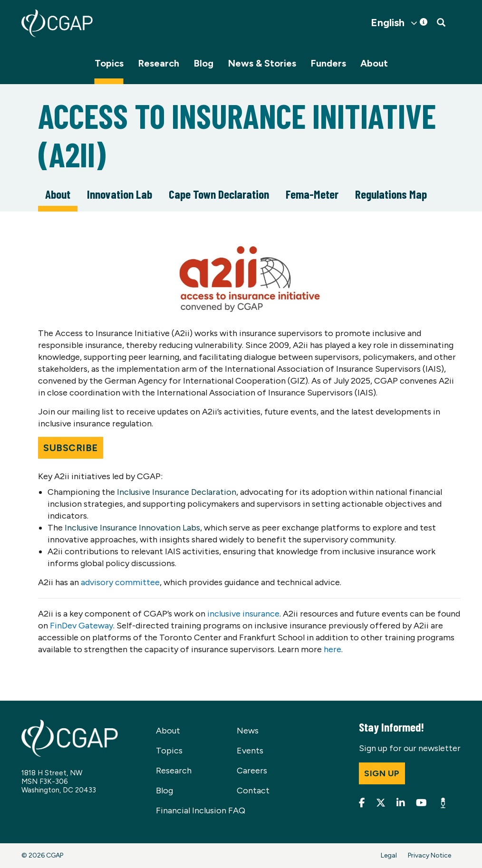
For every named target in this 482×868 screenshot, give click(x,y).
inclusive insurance (243, 614)
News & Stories (262, 63)
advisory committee (120, 582)
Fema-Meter (312, 194)
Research (159, 63)
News (248, 731)
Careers (252, 771)
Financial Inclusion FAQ (201, 810)
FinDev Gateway (82, 626)
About (374, 63)
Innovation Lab (120, 194)
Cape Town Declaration (219, 194)
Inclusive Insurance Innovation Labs (132, 528)
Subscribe (71, 448)
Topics (109, 63)
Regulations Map (391, 194)
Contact (253, 791)
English (388, 23)
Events (250, 751)
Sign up (382, 773)
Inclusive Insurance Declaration (177, 492)
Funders (328, 63)
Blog (203, 63)
